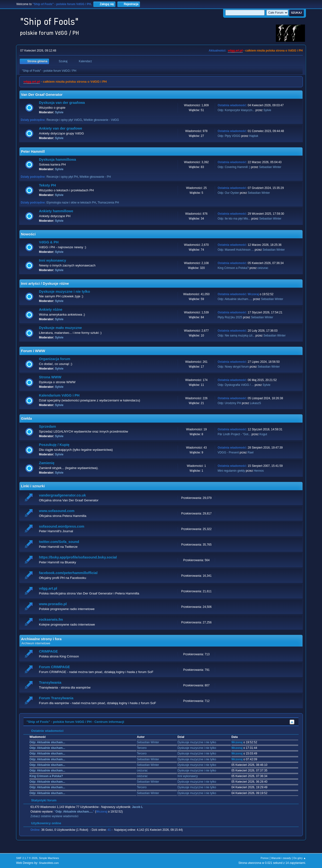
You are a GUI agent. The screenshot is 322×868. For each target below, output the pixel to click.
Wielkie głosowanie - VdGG (101, 120)
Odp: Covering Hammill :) (234, 167)
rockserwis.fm (51, 620)
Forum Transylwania (56, 698)
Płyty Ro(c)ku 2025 (230, 317)
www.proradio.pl (53, 604)
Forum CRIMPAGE (54, 667)
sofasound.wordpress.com (62, 526)
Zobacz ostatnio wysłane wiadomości (54, 816)
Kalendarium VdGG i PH (59, 395)
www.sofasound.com (57, 511)
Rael (251, 452)
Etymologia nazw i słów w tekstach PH (71, 203)
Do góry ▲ (300, 858)
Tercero (142, 748)
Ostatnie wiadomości (45, 731)
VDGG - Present (228, 452)
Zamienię (47, 463)
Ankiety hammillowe (56, 211)
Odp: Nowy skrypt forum (233, 367)
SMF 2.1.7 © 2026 (27, 858)
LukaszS (255, 403)
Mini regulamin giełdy (231, 471)
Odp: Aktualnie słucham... (47, 742)
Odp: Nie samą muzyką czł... (236, 336)
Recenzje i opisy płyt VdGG (64, 120)
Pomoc (265, 858)
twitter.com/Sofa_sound (59, 542)
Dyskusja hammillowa (57, 159)
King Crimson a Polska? (233, 268)
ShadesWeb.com (49, 863)
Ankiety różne (51, 310)
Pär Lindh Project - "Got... (234, 434)
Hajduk (254, 136)
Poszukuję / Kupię (54, 445)
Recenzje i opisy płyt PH (62, 177)
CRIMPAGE (48, 651)
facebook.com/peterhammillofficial (68, 573)
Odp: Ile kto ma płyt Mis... (234, 219)
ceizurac (263, 268)
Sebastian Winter (270, 167)
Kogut (263, 434)
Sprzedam (47, 426)
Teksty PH (47, 185)
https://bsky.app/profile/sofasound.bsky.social (78, 557)
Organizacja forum (55, 359)
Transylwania (50, 682)
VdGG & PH (49, 242)
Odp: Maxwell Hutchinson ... (236, 250)
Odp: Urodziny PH (229, 403)
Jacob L (137, 807)
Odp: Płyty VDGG (229, 136)
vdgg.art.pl (235, 51)
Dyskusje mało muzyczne (60, 328)
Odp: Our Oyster (229, 193)
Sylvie (59, 112)
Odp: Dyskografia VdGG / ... (236, 385)
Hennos (259, 471)
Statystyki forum (41, 800)
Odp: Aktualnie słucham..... (235, 299)
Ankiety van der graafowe (61, 128)
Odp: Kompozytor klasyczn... (236, 110)
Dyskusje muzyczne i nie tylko (64, 292)
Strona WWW (50, 377)
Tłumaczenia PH (108, 203)
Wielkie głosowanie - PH (95, 177)
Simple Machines (49, 858)
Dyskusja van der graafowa (62, 103)
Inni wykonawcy (52, 260)
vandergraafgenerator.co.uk (62, 495)
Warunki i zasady (281, 858)
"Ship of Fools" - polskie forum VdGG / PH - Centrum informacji (75, 722)
